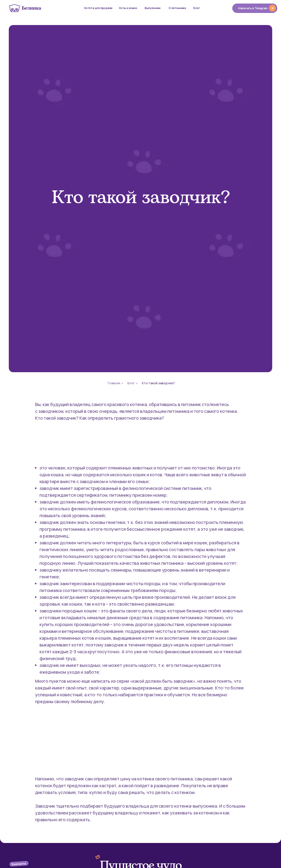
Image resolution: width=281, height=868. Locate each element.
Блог (131, 383)
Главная (114, 383)
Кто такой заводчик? (158, 383)
